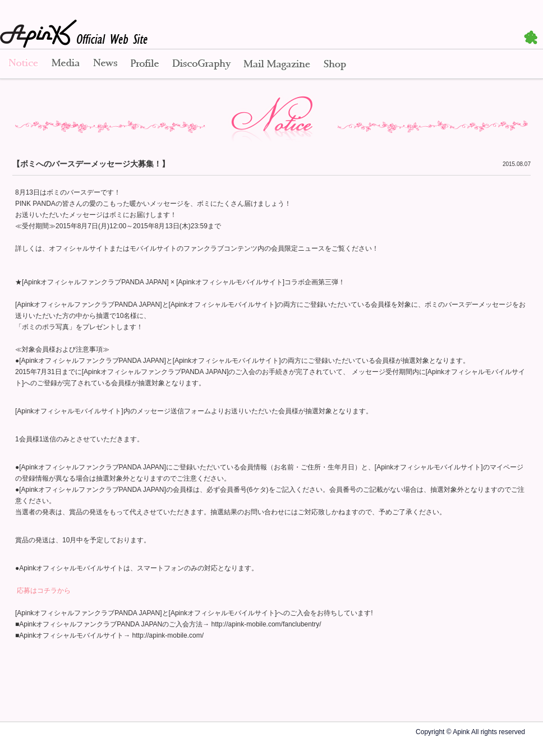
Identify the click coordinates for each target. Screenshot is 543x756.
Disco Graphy (201, 64)
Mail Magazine (277, 64)
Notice (22, 64)
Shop (335, 64)
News (105, 64)
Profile (145, 64)
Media (66, 64)
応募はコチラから (43, 591)
